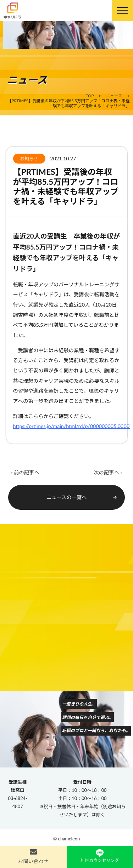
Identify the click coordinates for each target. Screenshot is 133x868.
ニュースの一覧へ (82, 497)
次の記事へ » (108, 472)
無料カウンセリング (100, 860)
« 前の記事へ (25, 472)
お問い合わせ (33, 861)
